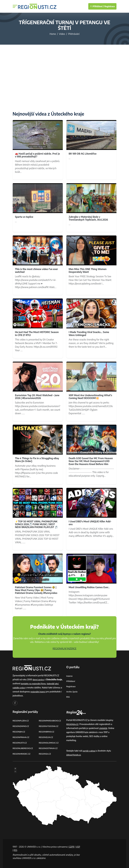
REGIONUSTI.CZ (20, 743)
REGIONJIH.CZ (19, 732)
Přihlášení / (97, 6)
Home (53, 34)
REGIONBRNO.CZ (47, 732)
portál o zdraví (90, 751)
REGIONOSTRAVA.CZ (49, 748)
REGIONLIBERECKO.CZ (23, 748)
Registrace (110, 6)
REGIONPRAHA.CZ (21, 737)
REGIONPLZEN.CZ (21, 721)
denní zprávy (39, 679)
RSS (68, 697)
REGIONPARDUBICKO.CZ (51, 721)
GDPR (72, 847)
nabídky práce (24, 688)
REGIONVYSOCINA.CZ (49, 726)
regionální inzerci (48, 692)
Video (62, 34)
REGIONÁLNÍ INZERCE (65, 648)
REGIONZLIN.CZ (46, 737)
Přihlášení (71, 681)
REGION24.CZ (45, 754)
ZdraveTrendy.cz (74, 755)
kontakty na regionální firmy (40, 684)
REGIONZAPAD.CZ (21, 726)
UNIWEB (103, 728)
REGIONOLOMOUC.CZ (49, 743)
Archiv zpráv (72, 692)
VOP (15, 850)
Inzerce (70, 676)
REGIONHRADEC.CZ (22, 754)
